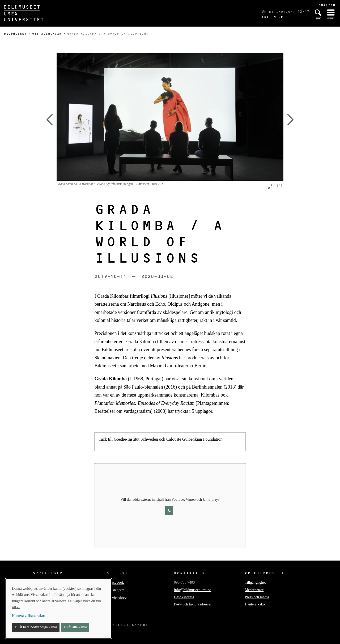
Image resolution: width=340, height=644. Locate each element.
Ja (169, 510)
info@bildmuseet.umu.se (193, 590)
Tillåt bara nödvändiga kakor (36, 627)
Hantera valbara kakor (28, 616)
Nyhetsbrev (118, 598)
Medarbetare (254, 590)
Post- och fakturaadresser (193, 604)
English (327, 5)
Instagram (117, 590)
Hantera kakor (256, 604)
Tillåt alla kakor (75, 627)
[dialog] (58, 609)
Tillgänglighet (255, 582)
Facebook (117, 583)
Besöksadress (184, 597)
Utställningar (47, 34)
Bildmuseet (15, 34)
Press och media (257, 597)
